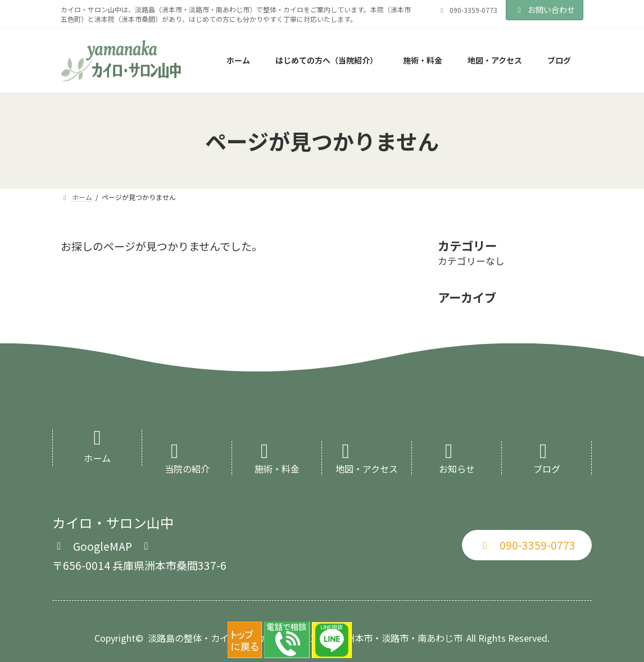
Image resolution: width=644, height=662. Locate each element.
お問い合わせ (545, 10)
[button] (103, 545)
